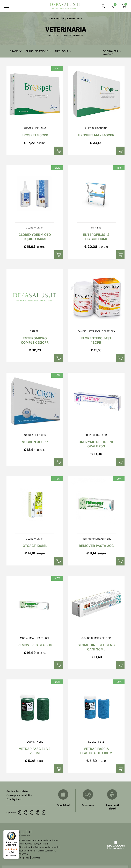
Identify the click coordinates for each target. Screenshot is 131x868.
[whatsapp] (44, 813)
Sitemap (36, 858)
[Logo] (65, 5)
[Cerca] (103, 6)
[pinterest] (38, 813)
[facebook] (26, 813)
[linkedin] (20, 813)
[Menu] (6, 6)
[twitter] (32, 813)
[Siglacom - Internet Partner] (116, 848)
